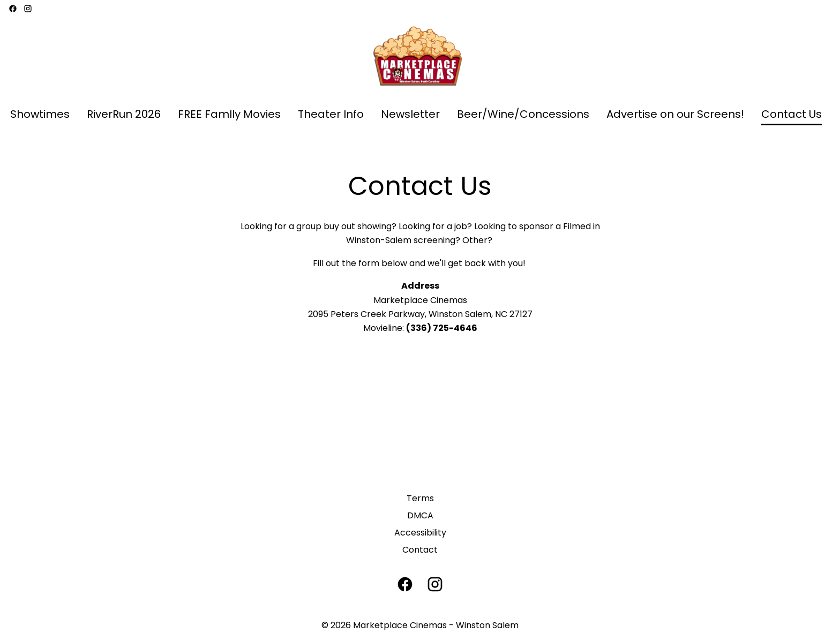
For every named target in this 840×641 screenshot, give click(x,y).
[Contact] (420, 550)
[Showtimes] (40, 115)
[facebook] (13, 9)
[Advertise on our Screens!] (675, 115)
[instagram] (28, 9)
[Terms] (420, 499)
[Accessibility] (420, 533)
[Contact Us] (792, 115)
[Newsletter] (410, 115)
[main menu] (416, 115)
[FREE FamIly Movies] (229, 115)
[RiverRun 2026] (124, 115)
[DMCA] (420, 516)
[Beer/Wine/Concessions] (523, 115)
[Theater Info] (331, 115)
